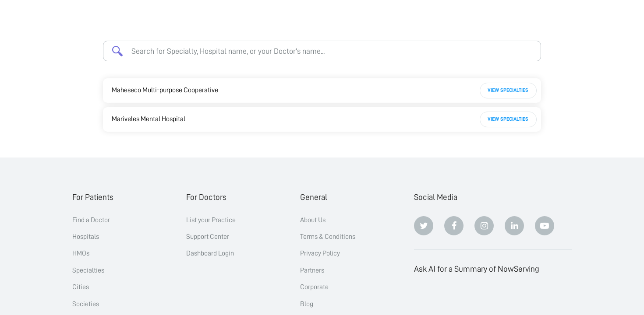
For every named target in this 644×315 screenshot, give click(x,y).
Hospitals (86, 237)
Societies (86, 304)
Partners (312, 270)
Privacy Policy (320, 253)
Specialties (88, 270)
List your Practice (211, 220)
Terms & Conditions (328, 237)
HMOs (81, 253)
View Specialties (508, 90)
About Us (313, 220)
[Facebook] (454, 226)
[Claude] (454, 297)
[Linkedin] (514, 226)
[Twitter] (424, 226)
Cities (81, 287)
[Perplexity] (484, 297)
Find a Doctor (91, 220)
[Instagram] (484, 226)
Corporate (314, 287)
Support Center (208, 237)
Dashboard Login (210, 253)
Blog (307, 304)
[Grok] (545, 297)
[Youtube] (545, 226)
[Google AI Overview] (514, 297)
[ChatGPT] (424, 297)
